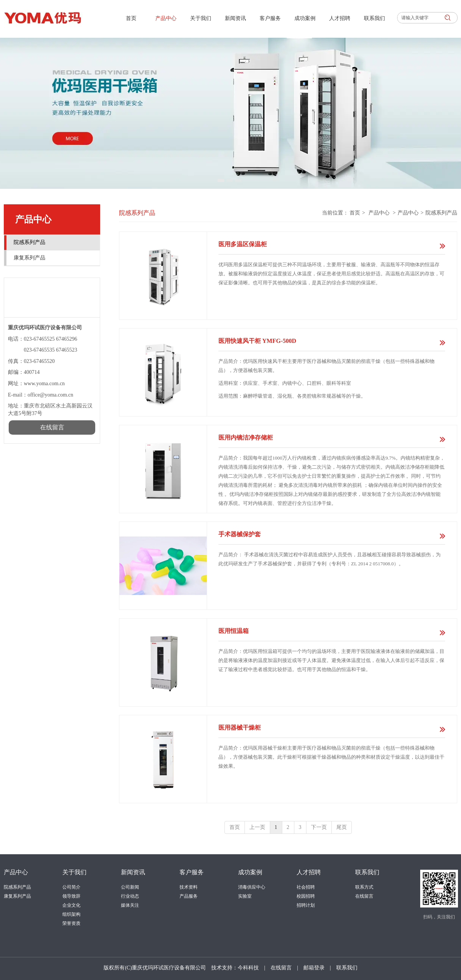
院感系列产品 (441, 213)
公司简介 (71, 887)
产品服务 (189, 896)
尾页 (342, 827)
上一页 (257, 827)
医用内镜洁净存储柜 (246, 438)
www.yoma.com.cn (44, 384)
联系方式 (364, 887)
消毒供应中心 (252, 887)
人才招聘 (309, 872)
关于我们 (74, 872)
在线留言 (364, 896)
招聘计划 (306, 905)
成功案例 (250, 872)
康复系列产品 (17, 896)
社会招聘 (306, 887)
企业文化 (71, 905)
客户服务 (192, 872)
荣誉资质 (71, 923)
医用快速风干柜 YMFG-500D (257, 341)
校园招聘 (306, 896)
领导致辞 (71, 896)
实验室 (245, 896)
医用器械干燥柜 (240, 728)
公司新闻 (130, 887)
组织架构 (71, 914)
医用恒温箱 (234, 631)
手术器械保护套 (240, 534)
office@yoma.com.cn (51, 395)
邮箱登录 (314, 968)
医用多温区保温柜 (243, 244)
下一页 (319, 827)
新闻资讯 (133, 872)
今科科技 (248, 968)
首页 (355, 213)
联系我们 (367, 872)
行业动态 (130, 896)
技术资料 (189, 887)
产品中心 (379, 213)
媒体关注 (130, 905)
